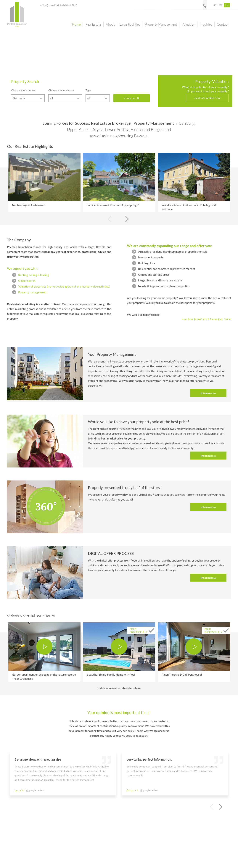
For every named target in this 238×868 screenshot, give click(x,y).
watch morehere (119, 688)
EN (227, 5)
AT (215, 5)
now (208, 393)
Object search (27, 281)
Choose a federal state (61, 90)
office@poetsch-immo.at (156, 5)
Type (88, 90)
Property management (32, 292)
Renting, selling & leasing (34, 275)
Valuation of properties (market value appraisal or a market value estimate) (64, 286)
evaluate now (207, 98)
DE (221, 5)
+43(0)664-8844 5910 (195, 5)
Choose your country (23, 90)
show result (132, 98)
